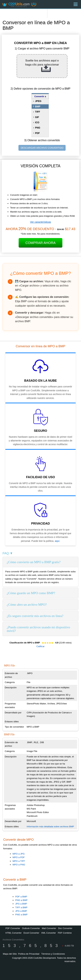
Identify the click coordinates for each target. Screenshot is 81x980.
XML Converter (49, 933)
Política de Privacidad (29, 954)
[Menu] (76, 4)
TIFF (38, 112)
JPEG (38, 101)
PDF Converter (13, 928)
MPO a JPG (19, 854)
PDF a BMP (21, 897)
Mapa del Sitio (10, 954)
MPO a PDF (19, 857)
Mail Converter (49, 928)
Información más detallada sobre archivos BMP (50, 827)
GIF (37, 117)
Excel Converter (31, 933)
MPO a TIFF (19, 861)
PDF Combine (65, 933)
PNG (38, 128)
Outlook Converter (31, 928)
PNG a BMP (21, 900)
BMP (38, 106)
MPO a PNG (19, 865)
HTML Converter (14, 933)
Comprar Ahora (40, 243)
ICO (37, 122)
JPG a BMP (21, 904)
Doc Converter (65, 928)
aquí (57, 541)
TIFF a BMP (21, 907)
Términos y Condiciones (53, 954)
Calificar (40, 646)
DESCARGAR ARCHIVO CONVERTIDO (42, 148)
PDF (37, 133)
